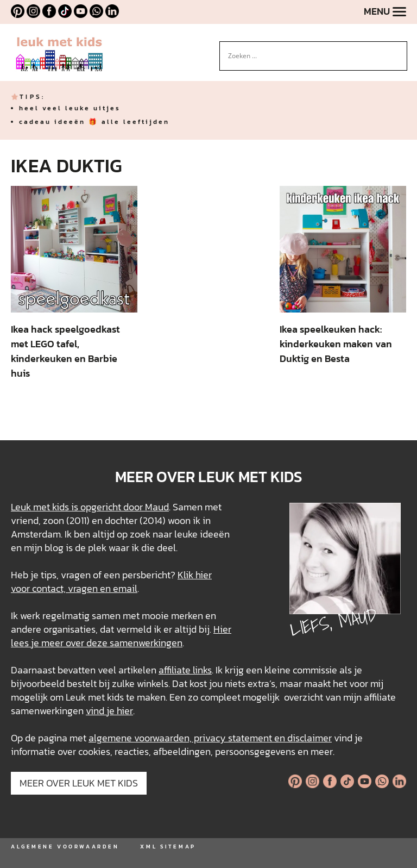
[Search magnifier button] (399, 49)
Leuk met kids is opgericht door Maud (90, 507)
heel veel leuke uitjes (70, 108)
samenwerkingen (146, 643)
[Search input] (308, 56)
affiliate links (185, 670)
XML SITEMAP (168, 847)
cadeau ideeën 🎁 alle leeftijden (94, 122)
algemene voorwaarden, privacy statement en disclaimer (210, 738)
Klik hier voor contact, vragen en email (111, 582)
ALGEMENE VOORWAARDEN (65, 847)
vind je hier (109, 711)
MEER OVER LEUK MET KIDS (79, 783)
